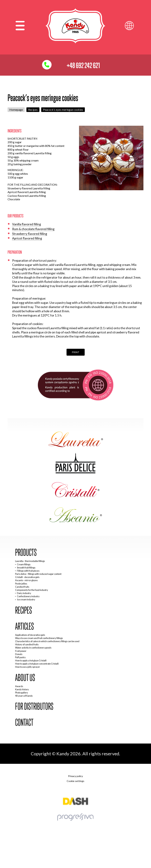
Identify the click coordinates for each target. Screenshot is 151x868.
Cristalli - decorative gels (27, 577)
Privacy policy (75, 776)
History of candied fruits (27, 644)
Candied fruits (22, 587)
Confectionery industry (28, 596)
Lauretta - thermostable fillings (30, 561)
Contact (24, 722)
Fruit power (21, 651)
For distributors (34, 706)
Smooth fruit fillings (26, 568)
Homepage (16, 110)
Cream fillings (24, 564)
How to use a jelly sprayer (28, 667)
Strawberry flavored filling (30, 234)
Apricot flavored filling (27, 238)
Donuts (19, 654)
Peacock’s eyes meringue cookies (63, 110)
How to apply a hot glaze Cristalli (31, 660)
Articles (24, 626)
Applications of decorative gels (30, 635)
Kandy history (22, 689)
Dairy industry (24, 593)
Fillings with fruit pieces (28, 571)
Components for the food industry (32, 590)
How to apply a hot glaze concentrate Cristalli (37, 664)
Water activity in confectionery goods (33, 648)
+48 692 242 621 (83, 65)
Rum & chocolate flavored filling (33, 229)
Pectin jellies (21, 584)
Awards (19, 686)
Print (76, 352)
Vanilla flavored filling (27, 224)
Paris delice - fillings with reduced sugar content (38, 574)
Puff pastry (20, 657)
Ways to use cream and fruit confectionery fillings (39, 638)
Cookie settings (75, 781)
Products (26, 552)
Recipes (33, 110)
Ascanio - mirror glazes (26, 580)
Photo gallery (22, 693)
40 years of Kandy (24, 696)
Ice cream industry (26, 599)
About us (25, 678)
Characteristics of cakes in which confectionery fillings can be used (47, 641)
